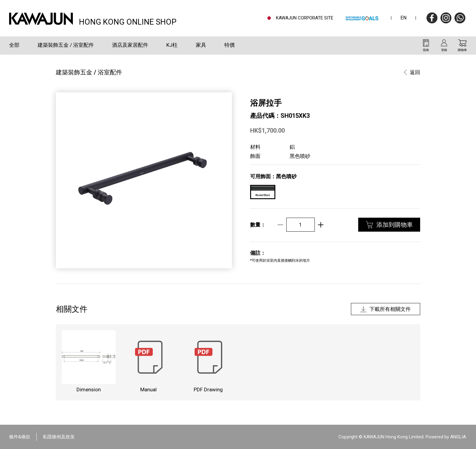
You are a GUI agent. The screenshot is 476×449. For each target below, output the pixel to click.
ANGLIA (458, 437)
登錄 (444, 50)
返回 (415, 72)
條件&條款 (20, 437)
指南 (426, 50)
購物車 (462, 50)
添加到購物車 (395, 225)
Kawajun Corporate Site (305, 18)
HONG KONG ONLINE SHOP (128, 21)
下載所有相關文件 (390, 309)
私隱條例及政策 (59, 437)
